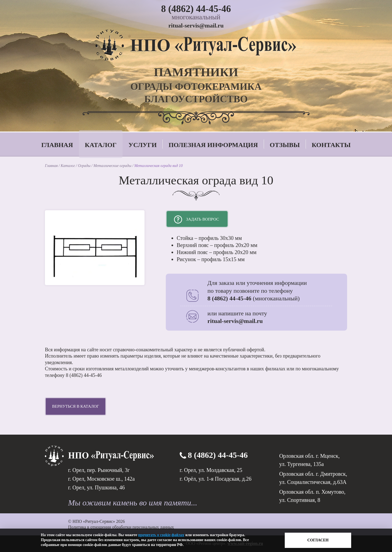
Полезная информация (213, 145)
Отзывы (285, 145)
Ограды (85, 166)
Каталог (101, 145)
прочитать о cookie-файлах (161, 535)
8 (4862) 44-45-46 (196, 9)
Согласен (318, 540)
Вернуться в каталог (75, 406)
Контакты (331, 145)
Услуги (143, 145)
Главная (57, 145)
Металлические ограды (113, 166)
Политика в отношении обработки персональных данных (121, 527)
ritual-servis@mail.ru (196, 25)
